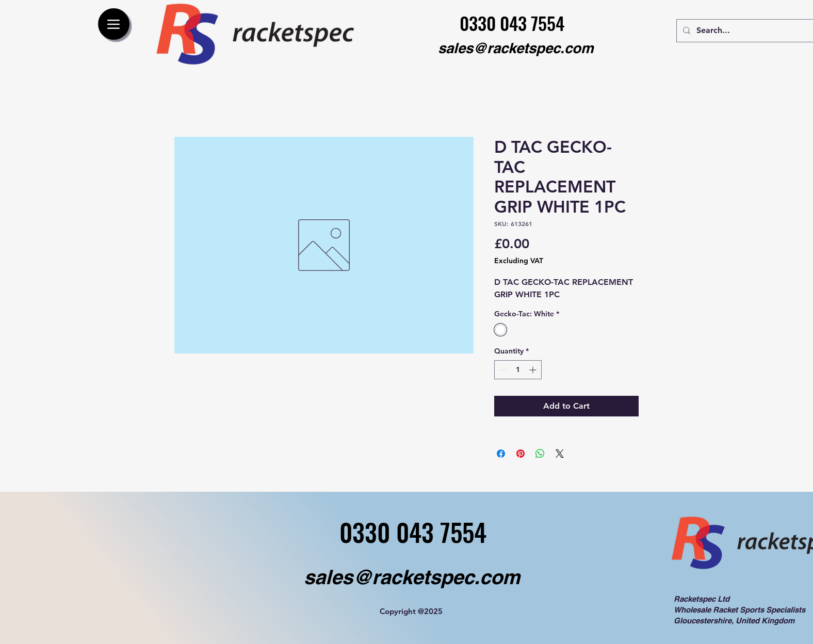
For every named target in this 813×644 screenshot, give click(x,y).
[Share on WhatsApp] (540, 454)
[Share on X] (560, 454)
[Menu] (114, 24)
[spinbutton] (518, 370)
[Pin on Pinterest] (521, 454)
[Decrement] (502, 370)
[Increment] (534, 370)
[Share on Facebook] (501, 454)
